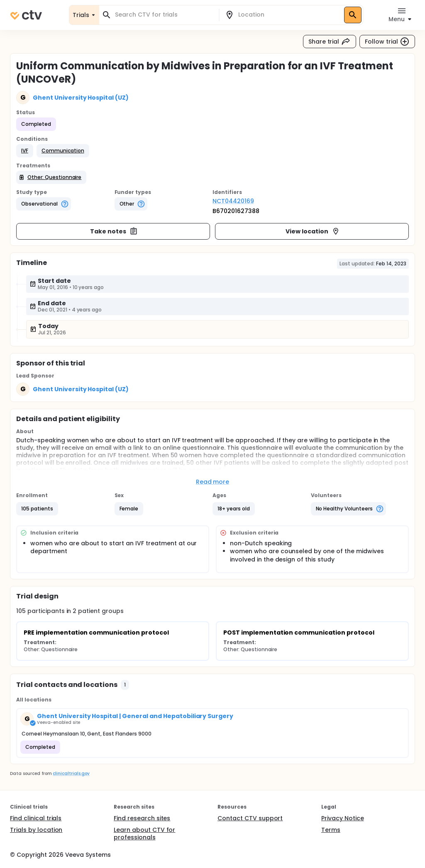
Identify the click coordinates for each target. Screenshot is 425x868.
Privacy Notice (343, 818)
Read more (213, 482)
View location (313, 231)
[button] (25, 151)
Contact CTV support (250, 818)
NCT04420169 (233, 201)
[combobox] (164, 15)
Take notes (114, 231)
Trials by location (36, 830)
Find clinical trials (36, 818)
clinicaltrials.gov (71, 774)
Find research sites (142, 818)
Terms (331, 830)
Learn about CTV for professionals (144, 834)
